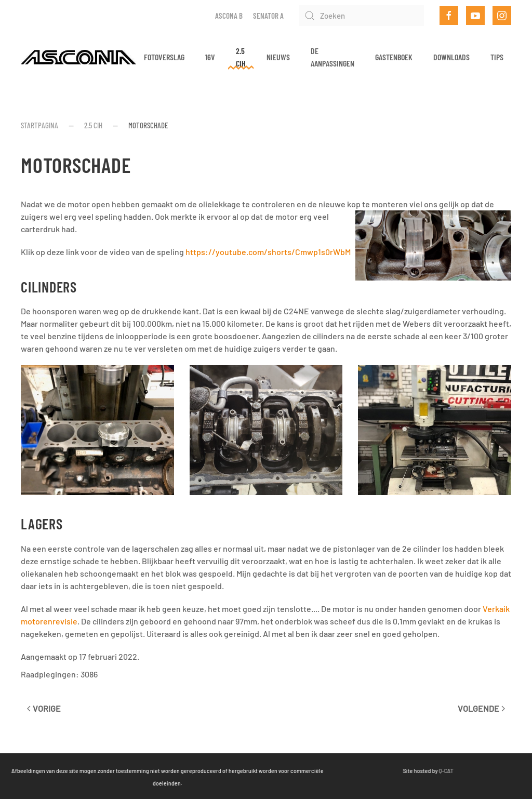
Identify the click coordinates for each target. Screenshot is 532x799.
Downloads (451, 57)
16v (210, 57)
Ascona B (229, 16)
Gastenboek (394, 57)
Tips (497, 57)
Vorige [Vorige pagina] (44, 708)
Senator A (268, 16)
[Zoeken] (362, 16)
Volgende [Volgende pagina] (481, 708)
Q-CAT (420, 771)
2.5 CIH (241, 57)
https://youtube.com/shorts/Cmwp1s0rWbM (268, 252)
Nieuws (278, 57)
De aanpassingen (332, 57)
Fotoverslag (164, 57)
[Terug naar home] (78, 57)
